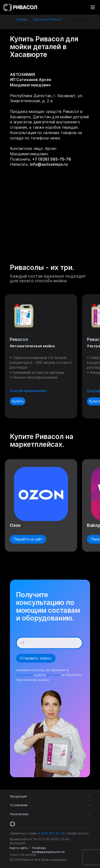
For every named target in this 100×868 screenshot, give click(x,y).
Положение (25, 675)
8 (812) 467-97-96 (52, 833)
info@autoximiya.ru (49, 164)
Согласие (53, 675)
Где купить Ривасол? (48, 19)
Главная (22, 19)
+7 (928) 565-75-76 (52, 159)
